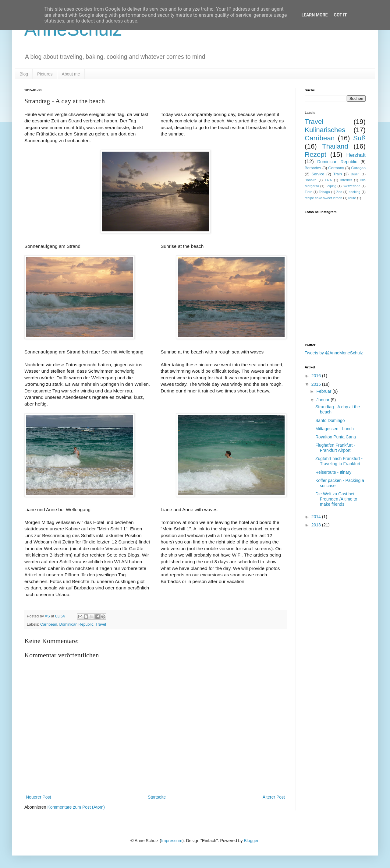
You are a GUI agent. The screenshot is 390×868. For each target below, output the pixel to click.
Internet (346, 180)
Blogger (251, 841)
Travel (101, 624)
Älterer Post (274, 797)
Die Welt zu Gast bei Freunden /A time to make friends (336, 499)
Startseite (157, 797)
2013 (317, 525)
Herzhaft (356, 155)
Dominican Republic (76, 624)
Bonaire (311, 180)
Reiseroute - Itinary (333, 472)
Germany (336, 168)
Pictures (45, 74)
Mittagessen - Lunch (335, 429)
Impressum (172, 841)
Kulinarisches (325, 130)
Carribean (49, 624)
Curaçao (358, 168)
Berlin (355, 174)
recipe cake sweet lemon (323, 198)
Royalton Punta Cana (336, 437)
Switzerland (352, 186)
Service (318, 174)
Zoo (339, 192)
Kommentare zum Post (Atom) (76, 807)
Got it (340, 15)
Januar (323, 400)
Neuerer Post (38, 797)
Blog (24, 74)
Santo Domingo (330, 420)
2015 (317, 384)
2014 (317, 517)
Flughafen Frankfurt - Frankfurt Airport (335, 448)
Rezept (316, 155)
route (352, 198)
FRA (328, 180)
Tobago (324, 192)
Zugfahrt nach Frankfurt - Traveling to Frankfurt (339, 461)
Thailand (335, 146)
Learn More (314, 15)
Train (338, 174)
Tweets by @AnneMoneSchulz (334, 353)
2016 (317, 376)
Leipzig (331, 186)
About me (71, 74)
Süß (359, 138)
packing (355, 192)
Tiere (308, 192)
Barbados (313, 168)
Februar (324, 391)
